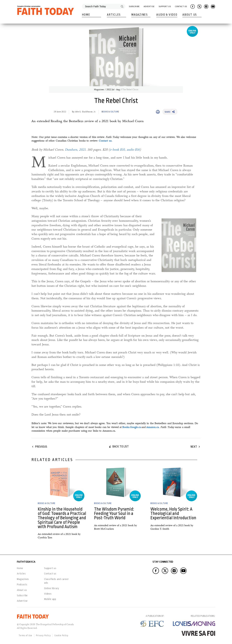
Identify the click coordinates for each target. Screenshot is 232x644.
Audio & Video (167, 15)
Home (86, 15)
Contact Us (181, 7)
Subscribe (134, 7)
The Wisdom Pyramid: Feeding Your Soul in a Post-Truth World (114, 514)
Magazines (139, 15)
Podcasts (22, 584)
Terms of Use (25, 635)
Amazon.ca (153, 427)
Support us (50, 568)
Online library (52, 588)
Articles (114, 15)
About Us (190, 15)
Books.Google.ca (132, 427)
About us (22, 590)
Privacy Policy (43, 635)
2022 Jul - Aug (113, 90)
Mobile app (50, 599)
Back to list (121, 446)
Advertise (149, 7)
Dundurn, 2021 (75, 150)
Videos (48, 594)
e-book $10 (117, 150)
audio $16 (133, 150)
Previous (41, 447)
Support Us (165, 7)
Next (194, 447)
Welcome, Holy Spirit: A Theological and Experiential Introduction (173, 514)
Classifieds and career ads (57, 581)
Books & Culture (110, 112)
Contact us (105, 141)
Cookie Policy (61, 635)
